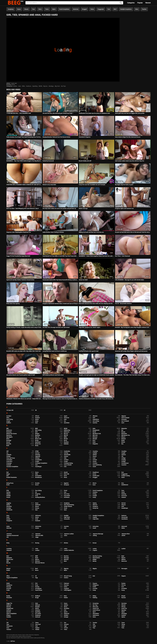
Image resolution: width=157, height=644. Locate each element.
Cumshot (124, 465)
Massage (66, 558)
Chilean (95, 455)
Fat (36, 492)
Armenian (124, 419)
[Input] (74, 3)
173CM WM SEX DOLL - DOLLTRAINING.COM (19, 113)
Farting (8, 492)
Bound (8, 442)
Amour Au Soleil (83, 280)
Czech (94, 467)
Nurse (37, 570)
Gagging (9, 503)
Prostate (95, 588)
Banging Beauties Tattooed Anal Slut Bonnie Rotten (56, 137)
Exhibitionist (125, 485)
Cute (65, 467)
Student (66, 615)
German (124, 503)
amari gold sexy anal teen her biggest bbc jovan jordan (130, 113)
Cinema (66, 456)
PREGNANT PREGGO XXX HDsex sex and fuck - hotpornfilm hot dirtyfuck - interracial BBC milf (24, 399)
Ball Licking (38, 430)
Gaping (95, 503)
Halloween (38, 516)
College (124, 458)
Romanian (9, 598)
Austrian (95, 423)
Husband (38, 521)
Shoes (66, 607)
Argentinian (96, 419)
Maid (123, 556)
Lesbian (37, 550)
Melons (37, 559)
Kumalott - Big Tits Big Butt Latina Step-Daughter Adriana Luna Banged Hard (133, 327)
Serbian (66, 605)
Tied (36, 626)
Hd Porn (13, 641)
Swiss (94, 617)
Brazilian (66, 442)
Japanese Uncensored (12, 535)
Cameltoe (95, 451)
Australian (67, 423)
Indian (8, 526)
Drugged (84, 9)
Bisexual (95, 437)
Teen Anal (38, 624)
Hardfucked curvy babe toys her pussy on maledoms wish (94, 113)
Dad (7, 472)
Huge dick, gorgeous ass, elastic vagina (89, 327)
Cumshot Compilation (12, 467)
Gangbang (11, 9)
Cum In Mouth (68, 465)
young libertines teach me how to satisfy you (55, 351)
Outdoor (66, 578)
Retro (40, 9)
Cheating (38, 455)
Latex (37, 549)
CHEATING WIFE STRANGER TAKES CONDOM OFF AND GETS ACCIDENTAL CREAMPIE (24, 185)
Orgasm (124, 576)
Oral (94, 576)
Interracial (124, 526)
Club (65, 458)
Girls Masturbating (69, 505)
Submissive (96, 615)
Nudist (8, 570)
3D (36, 410)
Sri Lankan (38, 614)
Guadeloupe (125, 508)
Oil (36, 576)
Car (7, 453)
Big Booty (9, 435)
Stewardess (96, 614)
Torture (66, 628)
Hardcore (29, 86)
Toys (94, 628)
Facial (65, 491)
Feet (109, 9)
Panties (124, 583)
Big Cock (57, 86)
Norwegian (124, 569)
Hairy (8, 516)
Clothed (37, 458)
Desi (123, 472)
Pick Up (124, 585)
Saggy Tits (9, 603)
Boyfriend (38, 442)
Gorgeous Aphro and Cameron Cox (124, 208)
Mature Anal (10, 559)
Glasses (124, 505)
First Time (67, 494)
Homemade (125, 517)
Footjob (95, 496)
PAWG (8, 583)
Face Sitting (38, 491)
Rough (37, 598)
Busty (37, 446)
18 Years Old (10, 410)
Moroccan (124, 561)
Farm (123, 491)
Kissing (37, 543)
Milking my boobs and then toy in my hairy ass (91, 232)
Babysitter (124, 428)
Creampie (9, 463)
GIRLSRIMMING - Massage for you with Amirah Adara (130, 280)
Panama (95, 583)
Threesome (9, 626)
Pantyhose (9, 585)
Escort (37, 485)
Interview (9, 528)
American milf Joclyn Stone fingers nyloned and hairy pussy (131, 351)
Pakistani (66, 583)
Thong (123, 624)
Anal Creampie (125, 418)
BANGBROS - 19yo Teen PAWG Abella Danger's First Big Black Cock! (24, 161)
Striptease (38, 615)
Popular (140, 3)
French (8, 497)
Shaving (9, 607)
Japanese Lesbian (69, 534)
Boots (65, 440)
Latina (66, 549)
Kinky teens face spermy (13, 304)
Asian (37, 421)
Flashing (124, 494)
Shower (124, 607)
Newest (148, 3)
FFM (8, 491)
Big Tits (37, 437)
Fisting (94, 494)
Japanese (38, 534)
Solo (65, 610)
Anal (20, 86)
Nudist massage (83, 208)
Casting (66, 453)
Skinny (37, 608)
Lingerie (95, 550)
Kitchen (66, 543)
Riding (94, 596)
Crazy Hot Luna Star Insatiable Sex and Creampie (92, 185)
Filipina (8, 494)
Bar (122, 430)
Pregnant (66, 588)
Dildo (23, 86)
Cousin (94, 461)
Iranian (37, 528)
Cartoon (37, 453)
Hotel (37, 519)
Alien (8, 418)
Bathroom (67, 432)
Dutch (123, 477)
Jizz (8, 537)
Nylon (54, 9)
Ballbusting (67, 430)
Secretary (124, 603)
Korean (95, 543)
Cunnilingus (38, 467)
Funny (94, 497)
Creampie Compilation (41, 463)
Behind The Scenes (12, 434)
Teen (33, 9)
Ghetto (8, 505)
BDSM (40, 86)
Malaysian (9, 558)
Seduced (9, 605)
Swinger (66, 617)
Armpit (8, 421)
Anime (37, 419)
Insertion (66, 526)
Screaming (96, 603)
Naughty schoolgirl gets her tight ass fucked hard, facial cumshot (96, 375)
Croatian (95, 463)
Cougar (37, 461)
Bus (123, 444)
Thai (94, 624)
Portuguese (38, 588)
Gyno (65, 510)
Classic (26, 9)
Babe (94, 428)
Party (37, 585)
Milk (8, 561)
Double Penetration (12, 477)
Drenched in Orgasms (85, 137)
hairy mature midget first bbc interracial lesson (128, 137)
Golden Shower (68, 506)
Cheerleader (67, 455)
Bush (8, 446)
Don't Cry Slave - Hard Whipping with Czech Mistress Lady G (23, 208)
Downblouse (38, 477)
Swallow (124, 615)
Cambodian (67, 451)
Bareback (9, 432)
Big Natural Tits (126, 435)
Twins (47, 9)
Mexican (66, 559)
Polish (94, 587)
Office (8, 576)
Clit (122, 456)
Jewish (123, 535)
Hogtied (95, 517)
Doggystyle (101, 9)
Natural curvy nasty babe (49, 185)
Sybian (123, 617)
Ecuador (37, 483)
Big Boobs (124, 434)
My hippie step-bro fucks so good (124, 185)
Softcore (9, 610)
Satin (37, 603)
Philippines (96, 585)
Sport (94, 612)
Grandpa (9, 508)
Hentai (37, 517)
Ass (65, 421)
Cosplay (124, 460)
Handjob (66, 516)
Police (66, 587)
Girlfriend (38, 505)
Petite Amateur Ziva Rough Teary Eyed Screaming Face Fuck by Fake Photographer (24, 137)
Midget (95, 559)
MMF (37, 556)
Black (8, 439)
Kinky (8, 543)
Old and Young (68, 576)
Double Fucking (126, 476)
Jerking (95, 535)
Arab (65, 419)
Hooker (8, 519)
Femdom (95, 492)
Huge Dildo (96, 519)
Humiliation (125, 519)
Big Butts (38, 435)
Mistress (37, 561)
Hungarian (9, 521)
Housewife (67, 519)
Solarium (38, 610)
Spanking (35, 86)
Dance (37, 472)
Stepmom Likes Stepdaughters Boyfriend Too (19, 232)
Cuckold (9, 465)
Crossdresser (125, 463)
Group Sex (95, 508)
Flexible (9, 496)
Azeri (123, 423)
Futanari (124, 497)
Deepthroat (96, 472)
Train (123, 628)
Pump (94, 590)
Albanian (95, 416)
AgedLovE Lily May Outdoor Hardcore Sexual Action (20, 280)
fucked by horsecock (48, 161)
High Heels (67, 517)
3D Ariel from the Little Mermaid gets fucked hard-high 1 (58, 113)
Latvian (95, 549)
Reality (8, 596)
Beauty (123, 432)
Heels (8, 517)
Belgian (37, 434)
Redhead (37, 596)
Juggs (37, 537)
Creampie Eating (68, 463)
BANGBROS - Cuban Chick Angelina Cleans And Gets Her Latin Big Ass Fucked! (97, 256)
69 (65, 410)
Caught (123, 453)
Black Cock (38, 439)
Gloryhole (9, 506)
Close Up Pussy (11, 458)
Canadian (124, 451)
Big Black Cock (97, 434)
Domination (38, 476)
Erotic (8, 485)
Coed (94, 458)
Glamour (95, 505)
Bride (94, 442)
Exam (94, 485)
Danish (66, 472)
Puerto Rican (39, 590)
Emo (123, 483)
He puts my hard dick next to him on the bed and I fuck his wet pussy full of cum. (133, 232)
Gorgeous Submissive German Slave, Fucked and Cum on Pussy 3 (60, 304)
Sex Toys (63, 86)
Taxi (65, 623)
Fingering (38, 494)
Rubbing (95, 598)
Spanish (9, 612)
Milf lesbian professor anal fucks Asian (53, 375)
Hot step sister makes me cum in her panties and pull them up (59, 208)
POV (36, 583)
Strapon (9, 615)
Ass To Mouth (125, 421)
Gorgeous (95, 506)
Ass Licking (96, 421)
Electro (95, 483)
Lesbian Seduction (69, 550)
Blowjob (95, 439)
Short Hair (95, 607)
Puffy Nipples (68, 590)
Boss (94, 440)
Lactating (9, 549)
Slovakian (66, 608)
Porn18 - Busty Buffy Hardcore (123, 304)
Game (37, 503)
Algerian (124, 416)
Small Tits (124, 608)
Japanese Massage (98, 534)
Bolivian (124, 439)
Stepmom (66, 614)
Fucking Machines (40, 497)
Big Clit (66, 435)
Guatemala (9, 510)
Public (8, 590)
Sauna (19, 9)
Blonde (66, 439)
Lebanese (9, 550)
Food (36, 496)
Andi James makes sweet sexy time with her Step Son (130, 161)
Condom (66, 460)
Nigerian (66, 569)
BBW (36, 428)
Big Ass (45, 86)
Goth (123, 506)
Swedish (9, 617)
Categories (131, 3)
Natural (8, 569)
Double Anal (96, 476)
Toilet (123, 626)
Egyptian (66, 483)
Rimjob (123, 596)
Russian (124, 598)
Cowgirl (124, 461)
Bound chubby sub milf (85, 161)
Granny (37, 508)
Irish (65, 528)
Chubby (8, 456)
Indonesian (38, 526)
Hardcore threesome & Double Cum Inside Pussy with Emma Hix (96, 399)
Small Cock (96, 608)
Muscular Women (40, 563)
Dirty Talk (66, 474)
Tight (65, 626)
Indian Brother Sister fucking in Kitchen (53, 232)
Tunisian (9, 629)
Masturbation (96, 558)
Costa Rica (9, 461)
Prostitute (124, 588)
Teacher (144, 9)
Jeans (66, 535)
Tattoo (92, 9)
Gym (36, 510)
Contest (95, 460)
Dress (65, 477)
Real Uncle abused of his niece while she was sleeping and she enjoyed (97, 304)
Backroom (9, 430)
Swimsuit (38, 617)
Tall (7, 623)
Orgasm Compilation (12, 578)
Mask (37, 558)
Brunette (9, 444)
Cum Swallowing (97, 465)
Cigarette (38, 456)
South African (96, 610)
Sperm (66, 612)
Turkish (37, 629)
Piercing (9, 587)
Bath (36, 432)
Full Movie (67, 497)
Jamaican (9, 534)
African (37, 416)
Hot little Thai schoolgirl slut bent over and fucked (56, 327)
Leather (15, 86)
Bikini (65, 437)
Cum (36, 465)
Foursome (124, 496)
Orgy (36, 578)
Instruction (96, 526)
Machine (66, 556)
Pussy (123, 590)
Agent (65, 416)
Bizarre (123, 437)
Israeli (94, 528)
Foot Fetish (67, 496)
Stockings (124, 614)
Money (94, 561)
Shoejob (37, 607)
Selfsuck (37, 605)
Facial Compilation (64, 9)
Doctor (94, 474)
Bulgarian (95, 444)
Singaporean (10, 608)
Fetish (123, 492)
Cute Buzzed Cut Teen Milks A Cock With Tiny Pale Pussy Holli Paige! (60, 256)
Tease (123, 623)
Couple (66, 461)
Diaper (8, 474)
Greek (65, 508)
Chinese (124, 455)
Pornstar (9, 588)
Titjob (94, 626)
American (76, 9)
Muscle (8, 563)
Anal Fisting (10, 419)
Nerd (36, 569)
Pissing (37, 587)
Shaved (123, 605)
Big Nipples (10, 437)
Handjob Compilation (126, 9)
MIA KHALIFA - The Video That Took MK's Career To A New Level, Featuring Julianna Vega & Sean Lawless (133, 375)
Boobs (37, 440)
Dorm (65, 476)
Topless (37, 628)
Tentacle (66, 624)
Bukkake (66, 444)
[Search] (121, 3)
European (66, 485)
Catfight (95, 453)
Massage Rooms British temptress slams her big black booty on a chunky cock (60, 399)
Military (124, 559)
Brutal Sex (38, 444)
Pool (123, 587)
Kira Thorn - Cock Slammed (122, 256)
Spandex (124, 610)
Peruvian (66, 585)
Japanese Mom (126, 534)
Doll (7, 476)
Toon (8, 628)
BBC (8, 428)
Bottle (123, 440)
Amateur (37, 418)
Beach (94, 432)
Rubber (66, 598)
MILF (115, 9)
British (123, 442)
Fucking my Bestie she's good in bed (89, 351)
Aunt (36, 423)
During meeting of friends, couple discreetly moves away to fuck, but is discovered (24, 327)
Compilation (38, 460)
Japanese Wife (39, 535)
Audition (9, 423)
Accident (9, 416)
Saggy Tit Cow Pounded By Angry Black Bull (18, 256)
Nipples (95, 569)
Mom (137, 9)
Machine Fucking (97, 556)
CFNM (37, 451)
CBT (8, 451)
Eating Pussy (10, 483)
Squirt (123, 612)
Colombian (9, 460)
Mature (123, 558)
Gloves (37, 506)
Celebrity (9, 455)
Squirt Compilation (11, 614)
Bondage (51, 86)
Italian (123, 528)
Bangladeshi (96, 430)
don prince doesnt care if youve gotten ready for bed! (21, 375)
